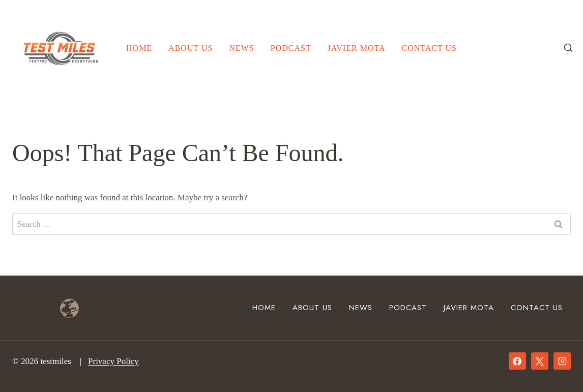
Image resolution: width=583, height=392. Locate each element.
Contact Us (429, 48)
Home (139, 48)
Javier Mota (357, 48)
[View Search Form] (568, 48)
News (241, 48)
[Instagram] (562, 361)
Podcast (291, 48)
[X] (540, 361)
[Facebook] (517, 361)
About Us (191, 48)
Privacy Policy (113, 361)
